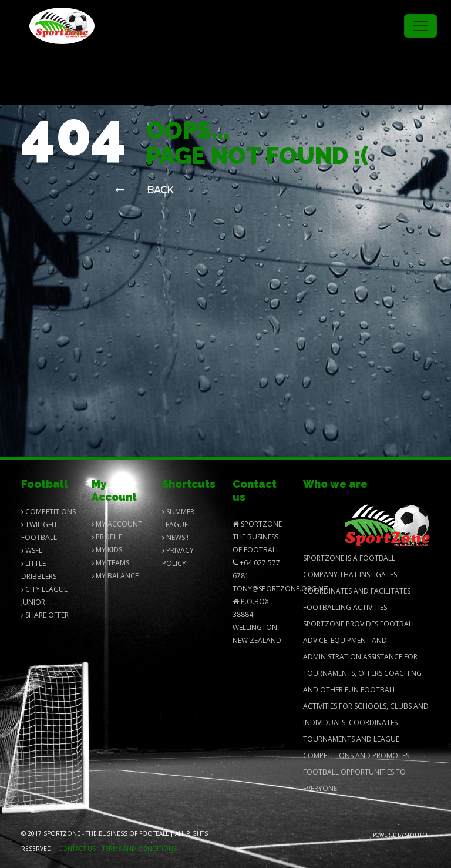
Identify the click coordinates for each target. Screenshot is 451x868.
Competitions (48, 512)
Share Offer (45, 615)
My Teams (110, 563)
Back (144, 190)
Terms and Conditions (139, 849)
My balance (115, 576)
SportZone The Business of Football (257, 537)
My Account (117, 524)
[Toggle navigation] (420, 26)
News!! (175, 537)
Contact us (77, 849)
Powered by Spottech (401, 835)
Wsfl (32, 550)
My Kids (107, 550)
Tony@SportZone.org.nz (280, 589)
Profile (107, 537)
